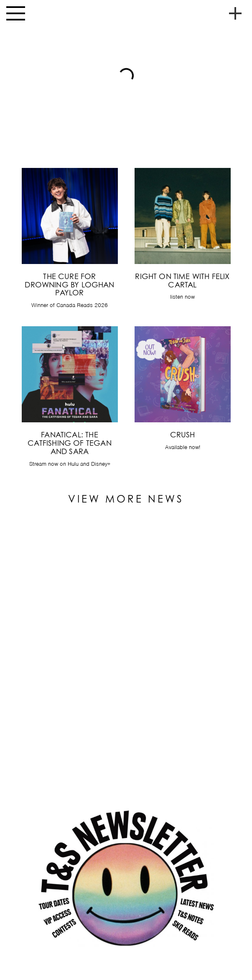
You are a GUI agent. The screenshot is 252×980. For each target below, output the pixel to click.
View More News (126, 499)
